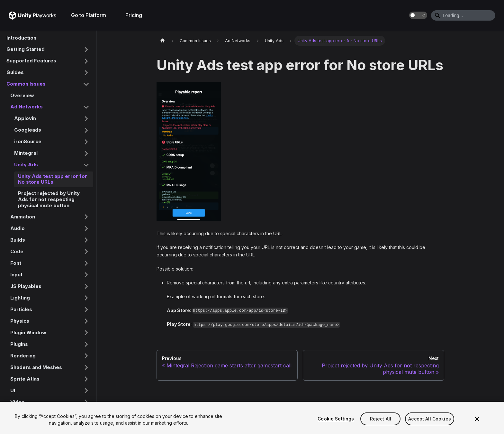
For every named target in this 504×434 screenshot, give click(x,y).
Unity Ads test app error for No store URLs (53, 179)
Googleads (28, 130)
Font (16, 263)
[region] (252, 418)
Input (16, 275)
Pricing (134, 15)
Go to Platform (89, 15)
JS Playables (26, 286)
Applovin (25, 118)
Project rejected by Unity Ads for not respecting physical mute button (49, 199)
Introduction (21, 38)
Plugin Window (28, 332)
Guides (15, 72)
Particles (21, 309)
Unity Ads (26, 165)
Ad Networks (27, 107)
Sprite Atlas (25, 379)
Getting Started (26, 49)
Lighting (20, 298)
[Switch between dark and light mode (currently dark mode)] (418, 15)
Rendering (23, 356)
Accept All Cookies (430, 419)
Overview (22, 95)
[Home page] (163, 41)
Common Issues (26, 84)
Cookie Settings (336, 419)
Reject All (381, 419)
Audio (18, 228)
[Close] (477, 419)
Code (17, 251)
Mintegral (26, 153)
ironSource (28, 141)
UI (13, 390)
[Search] (463, 15)
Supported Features (31, 61)
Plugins (19, 344)
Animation (23, 217)
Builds (18, 240)
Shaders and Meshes (36, 367)
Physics (20, 321)
